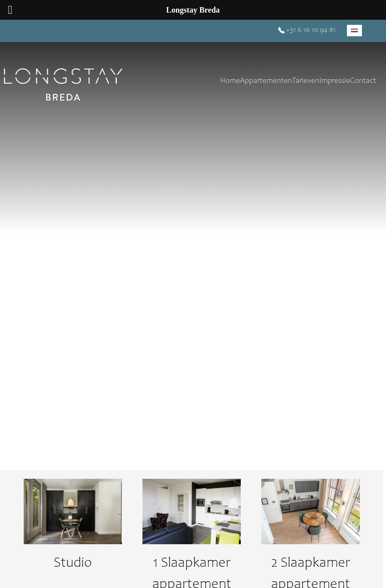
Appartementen (266, 81)
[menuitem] (354, 31)
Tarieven (306, 81)
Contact (363, 81)
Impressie (335, 81)
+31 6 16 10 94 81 (307, 30)
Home (230, 81)
